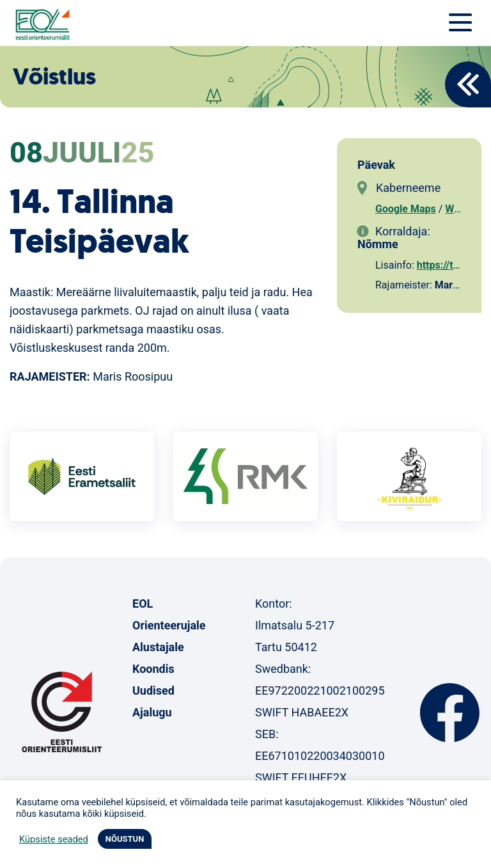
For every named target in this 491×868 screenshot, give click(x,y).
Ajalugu (152, 712)
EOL (143, 604)
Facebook (450, 713)
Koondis (153, 669)
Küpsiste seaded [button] (54, 839)
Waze (457, 209)
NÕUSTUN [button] (125, 839)
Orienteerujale (169, 625)
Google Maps (406, 209)
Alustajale (158, 647)
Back (468, 84)
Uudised (153, 690)
